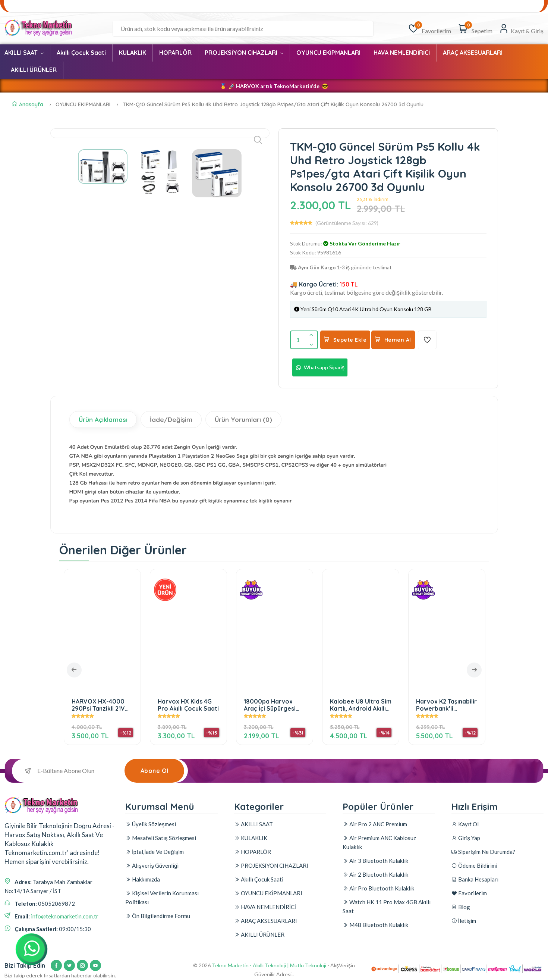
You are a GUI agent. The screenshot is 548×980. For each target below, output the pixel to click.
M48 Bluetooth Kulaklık (375, 925)
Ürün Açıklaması (103, 419)
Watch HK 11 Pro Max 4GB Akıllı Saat (387, 907)
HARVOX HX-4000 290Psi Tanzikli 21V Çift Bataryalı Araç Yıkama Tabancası (98, 705)
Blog (222, 6)
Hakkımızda (143, 879)
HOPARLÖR (175, 53)
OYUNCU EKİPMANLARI (328, 53)
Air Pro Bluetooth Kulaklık (378, 888)
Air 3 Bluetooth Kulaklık (375, 861)
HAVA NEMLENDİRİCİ (402, 53)
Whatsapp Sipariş (320, 367)
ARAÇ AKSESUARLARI (473, 53)
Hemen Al (393, 340)
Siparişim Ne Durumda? (37, 6)
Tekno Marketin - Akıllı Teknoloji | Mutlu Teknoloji (269, 965)
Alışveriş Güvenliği (489, 6)
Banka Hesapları (145, 6)
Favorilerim (190, 6)
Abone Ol (155, 771)
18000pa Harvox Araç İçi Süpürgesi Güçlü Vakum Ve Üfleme (270, 705)
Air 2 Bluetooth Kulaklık (375, 874)
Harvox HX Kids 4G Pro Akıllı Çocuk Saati (188, 705)
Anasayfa (28, 104)
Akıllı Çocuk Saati (81, 53)
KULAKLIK (133, 53)
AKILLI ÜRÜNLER (34, 70)
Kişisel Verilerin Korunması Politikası (162, 898)
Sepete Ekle (345, 340)
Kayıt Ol (465, 824)
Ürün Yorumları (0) (243, 419)
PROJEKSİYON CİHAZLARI (244, 53)
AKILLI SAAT (24, 53)
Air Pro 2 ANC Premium (375, 824)
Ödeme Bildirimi (95, 6)
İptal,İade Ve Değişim (155, 852)
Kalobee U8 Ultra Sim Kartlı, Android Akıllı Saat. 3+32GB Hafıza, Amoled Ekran (361, 705)
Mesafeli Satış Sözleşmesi (161, 838)
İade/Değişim (171, 419)
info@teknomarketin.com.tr (65, 916)
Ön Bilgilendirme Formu (158, 916)
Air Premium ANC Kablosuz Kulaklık (379, 842)
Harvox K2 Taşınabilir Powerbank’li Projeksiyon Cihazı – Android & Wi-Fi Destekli (446, 705)
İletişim (528, 6)
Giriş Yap (466, 838)
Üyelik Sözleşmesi (151, 824)
